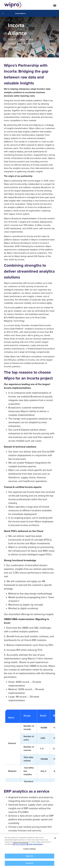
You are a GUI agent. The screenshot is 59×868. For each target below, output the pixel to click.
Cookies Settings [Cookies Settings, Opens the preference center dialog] (29, 849)
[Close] (55, 838)
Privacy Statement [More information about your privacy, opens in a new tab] (21, 844)
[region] (29, 851)
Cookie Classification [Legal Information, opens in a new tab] (35, 844)
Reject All (29, 856)
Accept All (29, 863)
